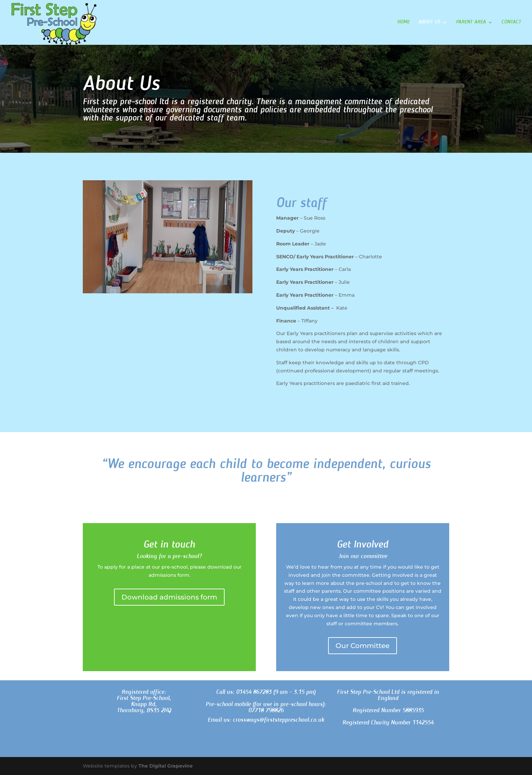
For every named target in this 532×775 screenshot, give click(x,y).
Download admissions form (169, 597)
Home (403, 22)
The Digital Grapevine (166, 766)
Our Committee (363, 646)
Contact (511, 22)
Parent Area (471, 22)
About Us (429, 22)
